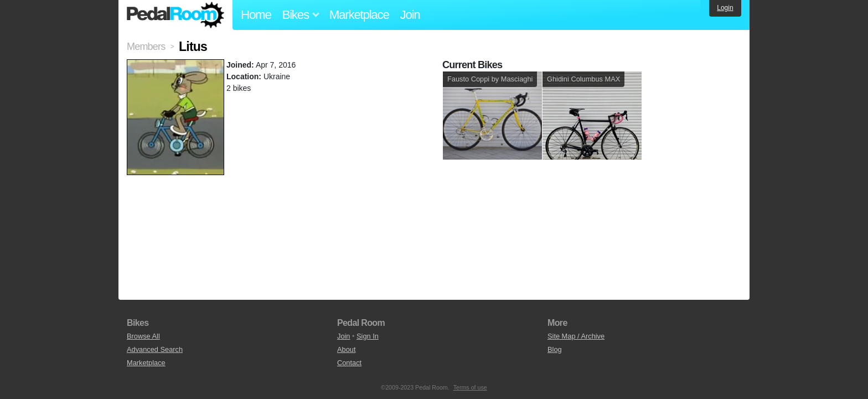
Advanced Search (155, 349)
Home (256, 15)
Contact (349, 363)
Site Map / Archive (576, 336)
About (346, 349)
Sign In (368, 336)
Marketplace (359, 15)
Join (410, 15)
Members (146, 47)
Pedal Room (175, 15)
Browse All (143, 336)
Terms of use (470, 387)
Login (725, 8)
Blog (555, 349)
